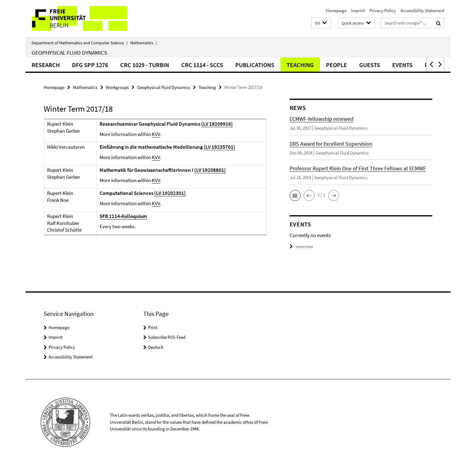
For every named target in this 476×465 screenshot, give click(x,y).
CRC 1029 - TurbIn (145, 65)
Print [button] (153, 327)
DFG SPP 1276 (90, 65)
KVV (156, 134)
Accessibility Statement (422, 10)
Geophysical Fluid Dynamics (69, 53)
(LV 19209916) (217, 124)
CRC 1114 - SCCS (202, 65)
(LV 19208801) (210, 170)
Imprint (358, 10)
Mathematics (144, 43)
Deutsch (156, 347)
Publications (255, 65)
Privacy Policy (383, 10)
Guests (370, 65)
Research (46, 65)
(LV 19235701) (219, 147)
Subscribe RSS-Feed (167, 337)
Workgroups (117, 87)
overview (301, 246)
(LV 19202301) (170, 193)
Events (402, 65)
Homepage (336, 10)
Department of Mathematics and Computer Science (80, 43)
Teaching (300, 65)
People (337, 65)
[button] (321, 23)
